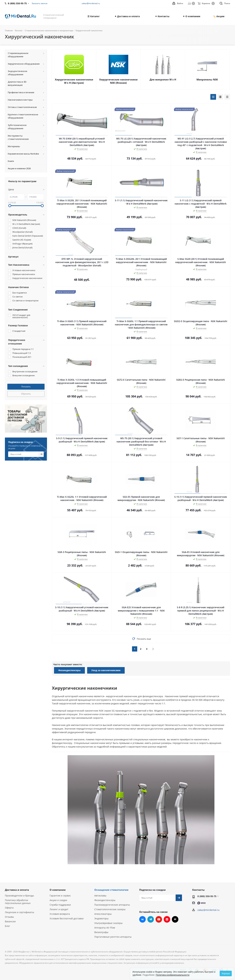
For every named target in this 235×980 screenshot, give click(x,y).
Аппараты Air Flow (105, 928)
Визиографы (101, 932)
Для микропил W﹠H (163, 79)
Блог (7, 926)
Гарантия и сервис (60, 896)
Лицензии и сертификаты (20, 912)
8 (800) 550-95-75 (207, 896)
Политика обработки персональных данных (18, 902)
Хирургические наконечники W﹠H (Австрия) (74, 81)
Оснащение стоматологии (111, 890)
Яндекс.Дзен (167, 919)
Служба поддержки (60, 905)
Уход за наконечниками (106, 670)
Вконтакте (142, 919)
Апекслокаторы (103, 914)
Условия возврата (60, 914)
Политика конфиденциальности (173, 975)
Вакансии (10, 921)
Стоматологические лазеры (110, 909)
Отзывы (9, 917)
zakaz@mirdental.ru (91, 3)
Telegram (151, 919)
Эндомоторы (101, 918)
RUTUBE (175, 919)
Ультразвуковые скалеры (108, 923)
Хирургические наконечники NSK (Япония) (118, 81)
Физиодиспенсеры (69, 670)
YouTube (159, 919)
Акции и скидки (58, 900)
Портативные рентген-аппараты (113, 937)
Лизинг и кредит (59, 909)
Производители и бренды (19, 896)
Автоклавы (100, 896)
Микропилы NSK (207, 79)
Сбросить (26, 394)
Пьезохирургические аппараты (112, 905)
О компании (58, 890)
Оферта (9, 908)
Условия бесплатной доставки (67, 918)
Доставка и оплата (17, 890)
